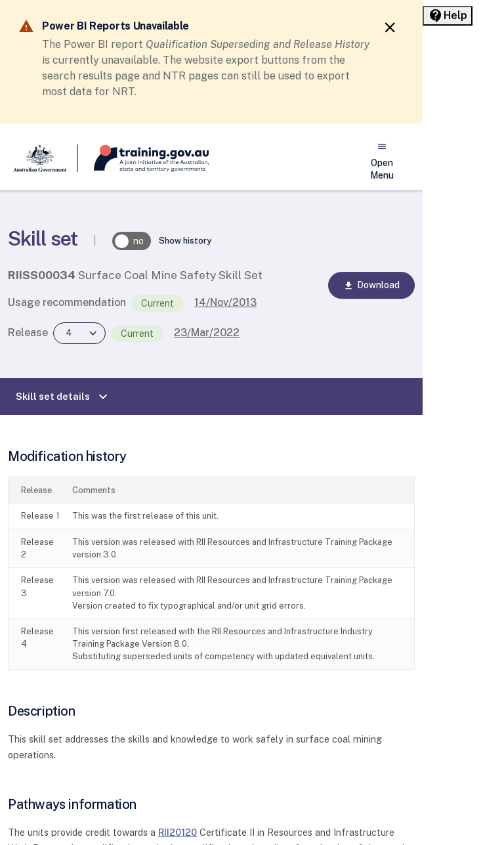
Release (28, 333)
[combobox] (79, 333)
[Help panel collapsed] (448, 16)
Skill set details (63, 397)
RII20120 (178, 832)
